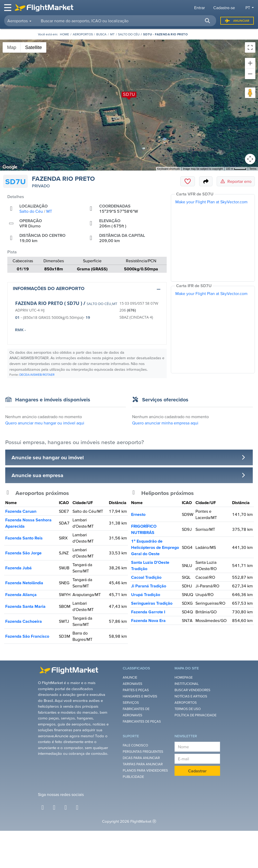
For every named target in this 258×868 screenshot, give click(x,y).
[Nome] (197, 747)
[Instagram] (54, 807)
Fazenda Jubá (18, 568)
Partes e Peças (136, 690)
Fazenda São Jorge (23, 553)
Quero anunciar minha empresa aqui (165, 423)
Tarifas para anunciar (143, 764)
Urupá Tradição (146, 594)
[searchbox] (125, 21)
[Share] (206, 181)
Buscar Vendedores (192, 690)
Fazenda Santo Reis (24, 538)
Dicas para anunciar (141, 758)
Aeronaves (133, 684)
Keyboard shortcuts (169, 169)
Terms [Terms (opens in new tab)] (253, 169)
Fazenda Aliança (21, 594)
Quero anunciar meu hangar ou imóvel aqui (45, 423)
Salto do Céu (129, 34)
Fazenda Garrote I (148, 612)
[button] (207, 21)
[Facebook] (43, 807)
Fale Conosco (135, 745)
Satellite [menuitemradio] (33, 47)
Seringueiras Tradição (152, 603)
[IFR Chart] (213, 330)
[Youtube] (77, 807)
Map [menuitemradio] (12, 47)
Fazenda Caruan (21, 511)
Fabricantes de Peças (142, 721)
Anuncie (130, 677)
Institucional (187, 684)
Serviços (131, 703)
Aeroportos (83, 34)
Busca (101, 34)
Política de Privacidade (195, 715)
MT (112, 34)
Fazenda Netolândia (24, 583)
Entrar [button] (200, 8)
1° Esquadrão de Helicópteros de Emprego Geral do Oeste (155, 547)
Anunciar (237, 21)
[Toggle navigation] (8, 8)
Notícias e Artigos (191, 696)
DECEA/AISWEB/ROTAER (37, 375)
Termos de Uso (188, 709)
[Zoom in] (250, 63)
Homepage (184, 677)
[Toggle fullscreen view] (250, 47)
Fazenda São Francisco (27, 636)
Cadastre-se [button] (224, 8)
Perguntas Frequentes (143, 752)
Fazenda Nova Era (148, 620)
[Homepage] (64, 34)
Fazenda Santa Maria (25, 606)
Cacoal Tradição (146, 577)
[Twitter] (66, 807)
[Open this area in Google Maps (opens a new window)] (10, 167)
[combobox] (125, 21)
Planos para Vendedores (145, 770)
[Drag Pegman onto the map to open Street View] (250, 93)
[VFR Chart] (213, 238)
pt (248, 8)
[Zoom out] (250, 74)
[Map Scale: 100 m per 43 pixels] (236, 169)
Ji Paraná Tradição (149, 586)
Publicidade (133, 777)
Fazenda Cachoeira (24, 621)
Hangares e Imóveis (140, 696)
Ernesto (138, 514)
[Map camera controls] (250, 159)
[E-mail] (197, 759)
